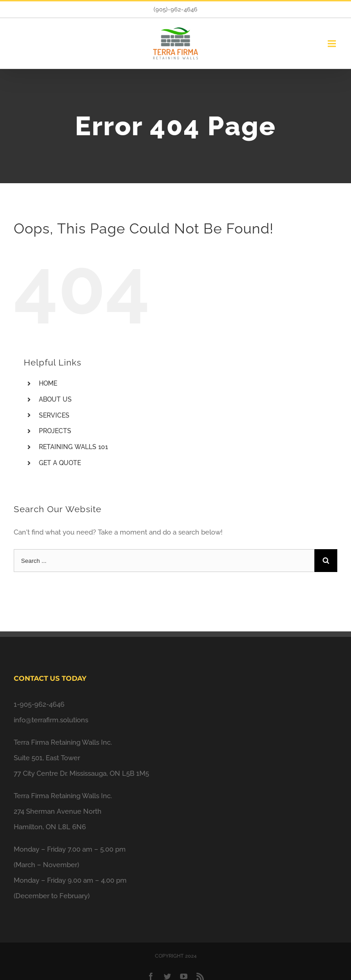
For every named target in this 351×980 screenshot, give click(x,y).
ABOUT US (55, 399)
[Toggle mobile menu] (332, 44)
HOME (48, 383)
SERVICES (54, 415)
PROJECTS (55, 431)
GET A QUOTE (60, 463)
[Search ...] (164, 561)
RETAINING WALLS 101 (73, 447)
